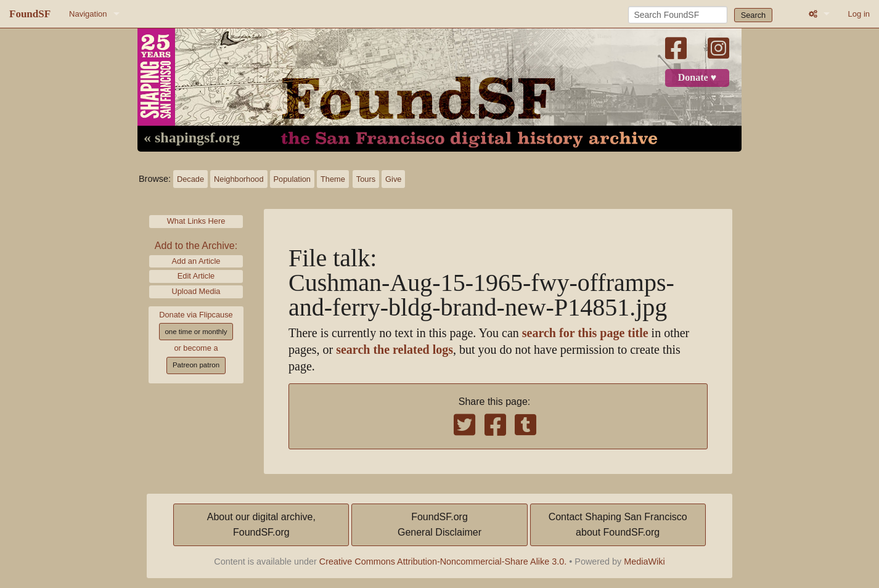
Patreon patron (196, 365)
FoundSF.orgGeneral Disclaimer (439, 525)
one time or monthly (196, 332)
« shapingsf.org (192, 138)
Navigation (88, 14)
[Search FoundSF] (678, 15)
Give (393, 179)
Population (292, 179)
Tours (366, 179)
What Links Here (196, 221)
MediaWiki (644, 561)
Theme (333, 179)
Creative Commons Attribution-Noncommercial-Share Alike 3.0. (443, 561)
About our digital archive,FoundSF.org (261, 525)
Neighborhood (239, 179)
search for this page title (585, 333)
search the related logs (395, 350)
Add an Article (196, 261)
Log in (859, 14)
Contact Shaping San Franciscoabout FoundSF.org (618, 525)
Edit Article (196, 276)
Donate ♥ (697, 78)
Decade (190, 179)
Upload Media (196, 291)
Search (754, 15)
